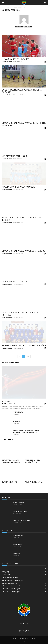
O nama (6, 401)
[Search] (45, 3)
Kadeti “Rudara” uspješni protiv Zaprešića (24, 346)
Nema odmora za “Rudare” (15, 59)
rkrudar (4, 403)
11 (19, 356)
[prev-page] (15, 356)
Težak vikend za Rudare (34, 482)
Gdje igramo (17, 421)
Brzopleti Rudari (19, 502)
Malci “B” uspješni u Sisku (15, 156)
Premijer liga (17, 544)
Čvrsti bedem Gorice (20, 511)
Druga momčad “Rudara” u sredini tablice (23, 251)
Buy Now (32, 638)
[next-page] (32, 356)
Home (4, 7)
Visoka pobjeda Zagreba (21, 521)
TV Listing (16, 638)
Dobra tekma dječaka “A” (15, 282)
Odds (27, 638)
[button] (3, 3)
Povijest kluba (18, 412)
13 (28, 356)
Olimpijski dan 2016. (10, 482)
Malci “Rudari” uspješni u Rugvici (19, 187)
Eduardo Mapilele (7, 62)
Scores (22, 638)
